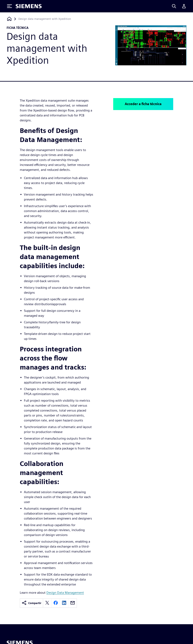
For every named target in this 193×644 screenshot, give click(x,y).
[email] (73, 603)
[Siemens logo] (29, 6)
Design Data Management (65, 593)
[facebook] (56, 603)
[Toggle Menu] (9, 6)
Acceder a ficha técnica (143, 104)
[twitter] (47, 603)
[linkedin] (64, 603)
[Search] (174, 6)
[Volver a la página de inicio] (9, 19)
